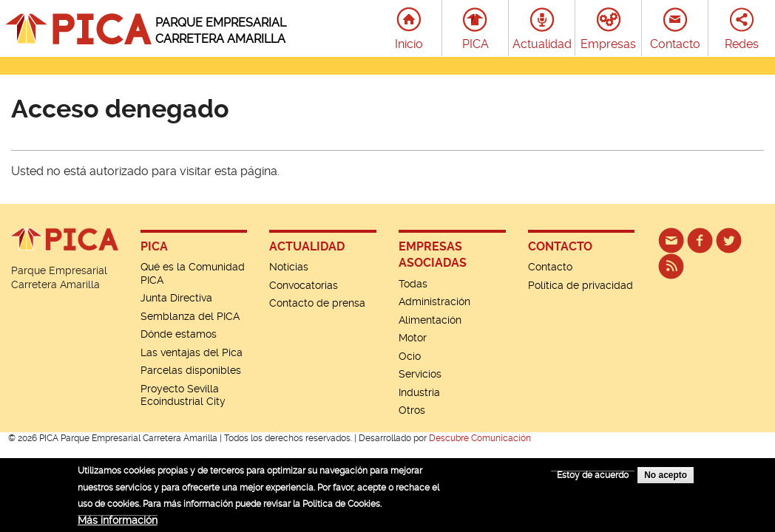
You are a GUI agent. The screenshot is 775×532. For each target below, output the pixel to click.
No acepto (666, 480)
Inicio (409, 44)
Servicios (420, 374)
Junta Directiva (176, 298)
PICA (476, 44)
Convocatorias (304, 285)
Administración (434, 301)
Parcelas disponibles (191, 370)
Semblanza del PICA (190, 316)
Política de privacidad (581, 285)
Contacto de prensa (317, 303)
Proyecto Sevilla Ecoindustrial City (183, 395)
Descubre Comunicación (480, 438)
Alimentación (430, 320)
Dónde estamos (179, 334)
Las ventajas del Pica (192, 352)
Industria (419, 392)
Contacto (675, 44)
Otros (412, 410)
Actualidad (542, 44)
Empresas (608, 44)
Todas (413, 284)
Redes (742, 44)
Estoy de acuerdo (593, 480)
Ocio (410, 356)
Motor (413, 338)
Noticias (289, 267)
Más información (118, 524)
